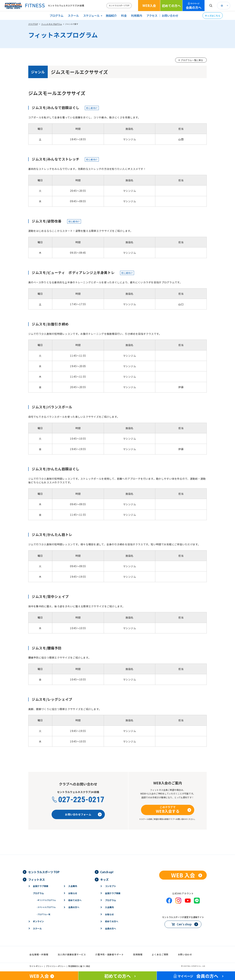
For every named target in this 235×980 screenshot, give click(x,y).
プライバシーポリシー (56, 966)
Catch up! (107, 872)
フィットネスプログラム (51, 24)
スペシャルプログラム (46, 907)
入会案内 (73, 886)
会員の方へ (194, 6)
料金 (124, 15)
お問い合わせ (170, 15)
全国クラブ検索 (41, 886)
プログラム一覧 (44, 914)
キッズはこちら (213, 16)
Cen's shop (184, 924)
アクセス (152, 15)
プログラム (56, 15)
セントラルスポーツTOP (119, 5)
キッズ (104, 879)
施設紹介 (111, 15)
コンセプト (111, 886)
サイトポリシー (36, 966)
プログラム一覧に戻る (192, 60)
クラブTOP (33, 24)
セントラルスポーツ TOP (44, 872)
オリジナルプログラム (46, 900)
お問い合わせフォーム (78, 814)
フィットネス (37, 879)
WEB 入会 (183, 875)
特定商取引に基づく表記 (79, 966)
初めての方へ (171, 6)
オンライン (38, 921)
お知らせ (73, 893)
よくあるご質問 (160, 954)
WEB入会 (149, 5)
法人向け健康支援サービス (72, 954)
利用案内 (137, 15)
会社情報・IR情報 (39, 954)
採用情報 (138, 954)
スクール (73, 15)
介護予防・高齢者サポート (109, 954)
